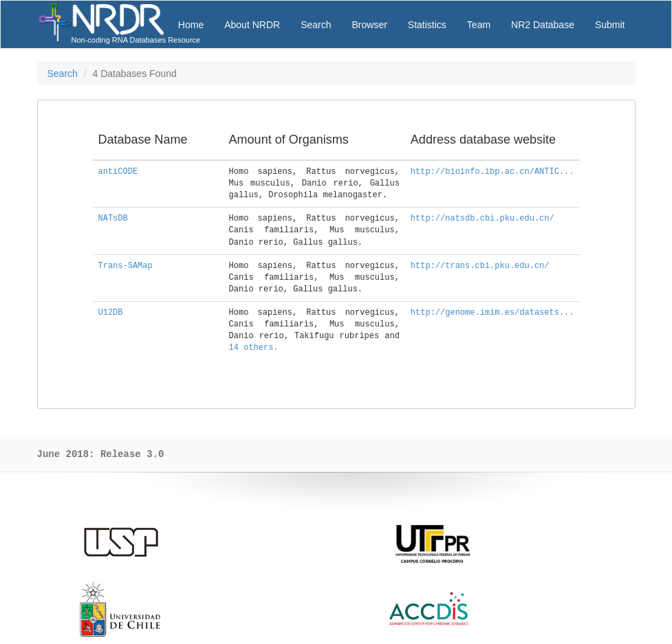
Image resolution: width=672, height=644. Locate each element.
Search (316, 25)
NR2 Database (543, 25)
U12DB (111, 313)
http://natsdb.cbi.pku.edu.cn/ (483, 219)
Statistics (427, 25)
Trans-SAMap (126, 266)
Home (191, 25)
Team (479, 25)
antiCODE (118, 172)
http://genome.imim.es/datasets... (492, 313)
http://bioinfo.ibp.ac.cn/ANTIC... (492, 172)
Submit (610, 25)
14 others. (254, 348)
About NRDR (252, 25)
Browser (369, 25)
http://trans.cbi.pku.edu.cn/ (480, 266)
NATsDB (113, 219)
